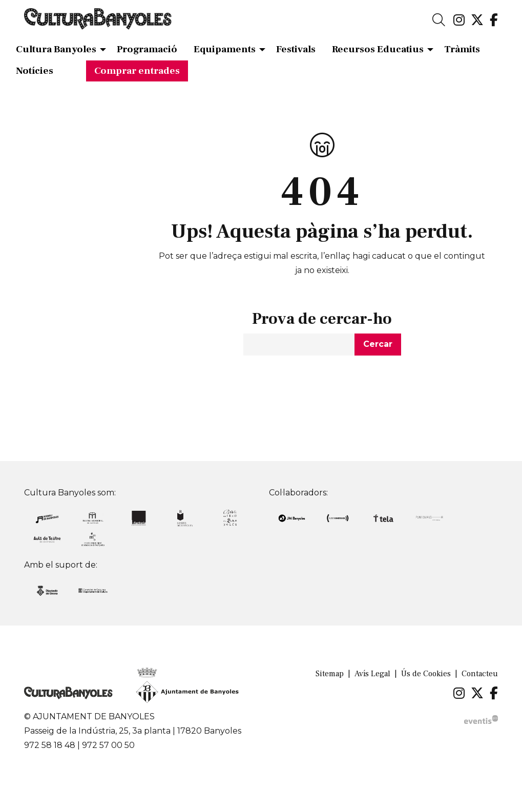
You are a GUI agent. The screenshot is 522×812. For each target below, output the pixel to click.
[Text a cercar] (299, 345)
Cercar (378, 344)
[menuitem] (459, 20)
